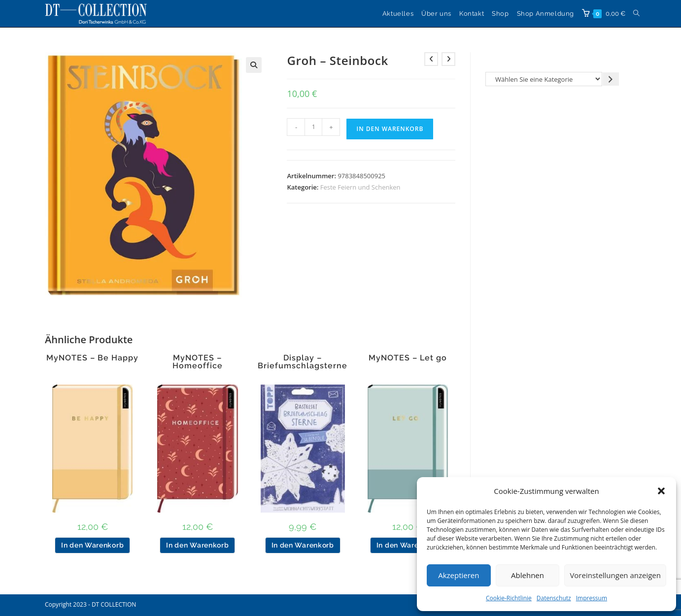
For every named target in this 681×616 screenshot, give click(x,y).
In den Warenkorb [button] (92, 545)
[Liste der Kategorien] (544, 79)
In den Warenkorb (390, 129)
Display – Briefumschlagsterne (303, 362)
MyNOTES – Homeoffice (198, 362)
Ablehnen (528, 575)
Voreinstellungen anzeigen (615, 575)
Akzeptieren (459, 575)
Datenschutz (554, 598)
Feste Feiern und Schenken (360, 187)
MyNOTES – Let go (408, 358)
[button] (661, 491)
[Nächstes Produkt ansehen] (448, 59)
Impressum (592, 598)
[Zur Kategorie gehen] (611, 79)
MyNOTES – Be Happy (92, 358)
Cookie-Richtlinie (509, 598)
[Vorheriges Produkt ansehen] (431, 59)
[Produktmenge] (313, 127)
